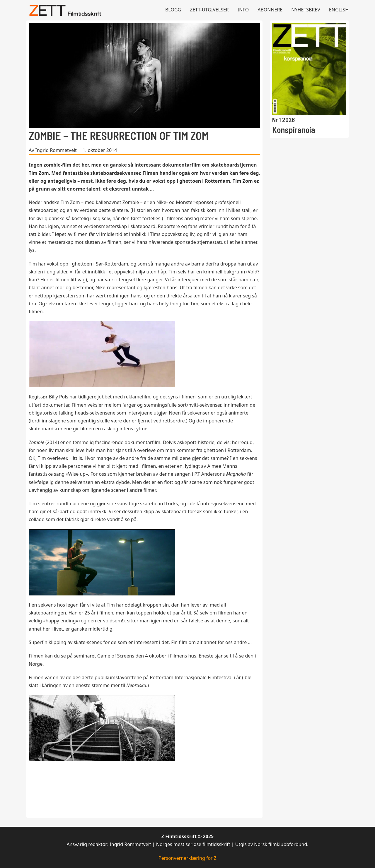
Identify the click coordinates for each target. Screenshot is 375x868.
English (339, 10)
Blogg (173, 10)
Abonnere (270, 10)
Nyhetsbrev (306, 10)
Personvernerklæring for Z (187, 858)
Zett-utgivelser (209, 10)
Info (243, 10)
